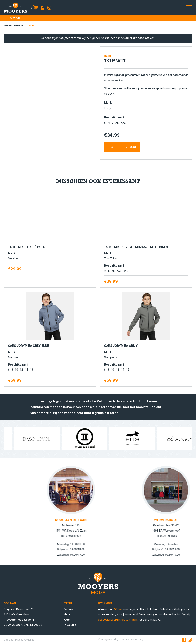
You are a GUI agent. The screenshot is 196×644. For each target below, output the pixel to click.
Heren (68, 614)
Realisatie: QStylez (136, 639)
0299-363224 (13, 625)
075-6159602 (33, 625)
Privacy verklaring (25, 640)
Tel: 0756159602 (134, 536)
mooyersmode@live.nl (19, 620)
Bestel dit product (122, 147)
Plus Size (70, 625)
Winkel (19, 25)
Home (8, 25)
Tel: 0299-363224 (39, 536)
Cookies (9, 640)
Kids (67, 620)
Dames (69, 609)
